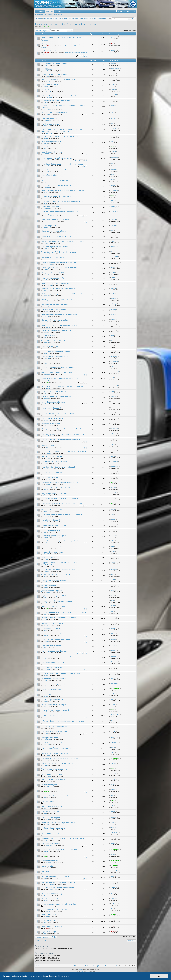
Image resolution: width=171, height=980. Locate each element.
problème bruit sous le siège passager (56, 351)
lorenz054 (46, 52)
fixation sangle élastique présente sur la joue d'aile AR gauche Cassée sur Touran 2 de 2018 (62, 130)
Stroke (113, 854)
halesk (48, 549)
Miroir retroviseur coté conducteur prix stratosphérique (63, 241)
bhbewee (46, 243)
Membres (60, 11)
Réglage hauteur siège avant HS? (54, 596)
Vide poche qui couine (50, 861)
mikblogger (114, 304)
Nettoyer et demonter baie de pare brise (57, 299)
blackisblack (47, 374)
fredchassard (49, 285)
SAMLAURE (114, 887)
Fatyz (45, 517)
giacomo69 (46, 664)
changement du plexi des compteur (55, 320)
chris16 (113, 822)
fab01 (113, 146)
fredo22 (46, 630)
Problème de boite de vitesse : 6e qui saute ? (58, 413)
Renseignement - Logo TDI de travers (55, 909)
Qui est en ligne (42, 946)
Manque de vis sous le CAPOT (53, 273)
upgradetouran (47, 410)
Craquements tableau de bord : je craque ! (57, 367)
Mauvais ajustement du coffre (53, 278)
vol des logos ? (47, 871)
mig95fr (46, 582)
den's (112, 546)
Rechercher (40, 14)
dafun (45, 614)
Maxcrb (45, 66)
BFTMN (113, 704)
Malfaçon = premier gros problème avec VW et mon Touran (64, 294)
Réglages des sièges (49, 932)
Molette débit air (48, 90)
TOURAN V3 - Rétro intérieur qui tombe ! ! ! (58, 575)
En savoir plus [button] (64, 976)
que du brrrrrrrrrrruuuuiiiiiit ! (52, 743)
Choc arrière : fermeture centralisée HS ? (57, 657)
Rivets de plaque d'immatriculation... (55, 811)
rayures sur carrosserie (50, 557)
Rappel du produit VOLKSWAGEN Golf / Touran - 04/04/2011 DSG (60, 564)
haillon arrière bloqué (50, 85)
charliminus (47, 208)
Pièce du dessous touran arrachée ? (55, 662)
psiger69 (46, 322)
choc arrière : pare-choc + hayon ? (54, 456)
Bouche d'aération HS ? (50, 336)
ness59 (113, 105)
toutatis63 (46, 642)
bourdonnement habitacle (51, 629)
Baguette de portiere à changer (53, 552)
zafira (47, 431)
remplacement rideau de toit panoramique (58, 185)
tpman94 (46, 500)
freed (45, 348)
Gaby (45, 39)
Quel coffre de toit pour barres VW (55, 304)
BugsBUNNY (115, 190)
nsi (112, 439)
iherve (47, 76)
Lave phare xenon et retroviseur (54, 257)
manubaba (49, 222)
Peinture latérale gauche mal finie (54, 525)
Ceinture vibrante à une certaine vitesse (57, 796)
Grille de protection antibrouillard (54, 493)
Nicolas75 (46, 554)
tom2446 (113, 79)
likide (112, 141)
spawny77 (114, 267)
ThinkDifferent (115, 689)
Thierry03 (48, 781)
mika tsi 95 (114, 246)
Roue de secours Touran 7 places (54, 64)
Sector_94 (46, 792)
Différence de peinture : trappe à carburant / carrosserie (63, 721)
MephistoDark (47, 160)
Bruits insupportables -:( (51, 520)
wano (112, 601)
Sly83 (113, 124)
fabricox (46, 733)
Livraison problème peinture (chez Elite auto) (58, 876)
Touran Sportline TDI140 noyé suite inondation (59, 252)
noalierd (113, 74)
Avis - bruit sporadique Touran (53, 817)
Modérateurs (46, 27)
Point (112, 909)
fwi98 (45, 527)
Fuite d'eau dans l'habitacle (52, 152)
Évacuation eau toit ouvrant (52, 147)
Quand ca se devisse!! (50, 899)
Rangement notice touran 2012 (53, 206)
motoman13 (47, 745)
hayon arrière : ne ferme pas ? (53, 418)
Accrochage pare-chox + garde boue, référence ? (60, 268)
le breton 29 (47, 364)
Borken (113, 413)
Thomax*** (49, 216)
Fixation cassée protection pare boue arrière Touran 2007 (63, 191)
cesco (113, 540)
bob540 (46, 901)
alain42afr (48, 906)
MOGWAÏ (114, 667)
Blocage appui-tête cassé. (51, 530)
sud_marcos (47, 420)
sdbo (45, 337)
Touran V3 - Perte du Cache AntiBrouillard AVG (59, 325)
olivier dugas (47, 306)
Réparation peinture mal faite (53, 699)
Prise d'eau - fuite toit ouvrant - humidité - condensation (63, 164)
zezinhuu (46, 712)
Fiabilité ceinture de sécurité (52, 623)
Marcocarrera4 (115, 372)
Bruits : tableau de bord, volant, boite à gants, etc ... (61, 541)
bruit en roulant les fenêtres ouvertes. (56, 640)
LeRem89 (46, 766)
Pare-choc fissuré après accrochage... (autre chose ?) (61, 758)
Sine (112, 252)
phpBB (80, 969)
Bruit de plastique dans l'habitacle (54, 651)
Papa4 (45, 723)
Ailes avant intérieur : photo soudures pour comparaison (63, 515)
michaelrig (49, 453)
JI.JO (45, 393)
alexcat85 (46, 301)
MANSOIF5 (47, 358)
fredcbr (45, 182)
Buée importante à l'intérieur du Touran (57, 158)
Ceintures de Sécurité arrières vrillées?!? (57, 100)
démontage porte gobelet (51, 408)
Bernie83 (46, 522)
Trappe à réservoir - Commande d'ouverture (58, 882)
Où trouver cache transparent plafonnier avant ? (60, 315)
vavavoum (46, 369)
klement (46, 143)
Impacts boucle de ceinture (52, 715)
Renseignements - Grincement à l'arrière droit (59, 904)
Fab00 (113, 112)
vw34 (112, 378)
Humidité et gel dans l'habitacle (53, 779)
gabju (47, 505)
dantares (46, 625)
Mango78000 (47, 259)
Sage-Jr (46, 102)
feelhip (45, 659)
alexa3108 (46, 474)
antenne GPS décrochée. (51, 424)
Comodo (113, 617)
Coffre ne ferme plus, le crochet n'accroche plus (60, 136)
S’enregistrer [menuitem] (135, 12)
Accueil (42, 11)
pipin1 (45, 532)
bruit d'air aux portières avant (53, 667)
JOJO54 (48, 911)
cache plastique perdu (50, 738)
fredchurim (46, 686)
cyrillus (45, 404)
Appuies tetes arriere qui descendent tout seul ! (59, 849)
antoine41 (46, 343)
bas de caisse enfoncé (50, 477)
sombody (113, 639)
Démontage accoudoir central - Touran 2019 (58, 79)
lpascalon (114, 288)
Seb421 (46, 138)
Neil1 (45, 648)
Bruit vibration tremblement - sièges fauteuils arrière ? (62, 439)
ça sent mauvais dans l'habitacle (54, 679)
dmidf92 (48, 771)
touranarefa (47, 669)
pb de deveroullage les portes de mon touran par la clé (62, 201)
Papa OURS (49, 846)
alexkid (45, 511)
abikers (45, 353)
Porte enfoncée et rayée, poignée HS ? (56, 710)
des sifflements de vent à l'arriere (54, 462)
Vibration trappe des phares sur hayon (56, 397)
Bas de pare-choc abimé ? (51, 547)
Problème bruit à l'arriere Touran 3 (55, 357)
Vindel (45, 857)
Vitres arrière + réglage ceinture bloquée (57, 601)
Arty (82, 971)
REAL (45, 203)
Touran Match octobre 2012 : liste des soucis (58, 341)
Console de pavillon (49, 226)
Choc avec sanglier (48, 920)
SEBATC (48, 447)
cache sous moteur (49, 585)
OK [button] (159, 976)
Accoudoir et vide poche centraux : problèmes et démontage (60, 213)
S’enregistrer (59, 14)
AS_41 (48, 166)
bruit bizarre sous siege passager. (54, 684)
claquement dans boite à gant (53, 894)
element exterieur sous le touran (54, 231)
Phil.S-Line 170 (115, 715)
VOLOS (46, 587)
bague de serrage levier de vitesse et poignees (59, 262)
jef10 (47, 46)
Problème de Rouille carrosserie (54, 580)
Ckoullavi (113, 731)
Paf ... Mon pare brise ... (50, 855)
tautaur (48, 691)
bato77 (113, 699)
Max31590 (46, 71)
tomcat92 (113, 520)
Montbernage (47, 110)
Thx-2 (113, 241)
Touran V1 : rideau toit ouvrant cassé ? (56, 283)
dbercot (113, 748)
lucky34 (46, 598)
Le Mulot (113, 309)
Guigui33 (48, 787)
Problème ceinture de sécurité (53, 646)
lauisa (45, 813)
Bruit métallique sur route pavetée (55, 247)
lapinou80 (114, 185)
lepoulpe (113, 320)
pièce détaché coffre (49, 175)
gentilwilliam (49, 275)
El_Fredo (46, 269)
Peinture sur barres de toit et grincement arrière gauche (63, 838)
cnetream (48, 327)
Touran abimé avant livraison (53, 914)
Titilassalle (46, 296)
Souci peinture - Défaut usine (53, 926)
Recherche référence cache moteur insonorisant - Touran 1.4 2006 (63, 107)
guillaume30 (47, 187)
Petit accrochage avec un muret (53, 828)
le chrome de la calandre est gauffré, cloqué (58, 823)
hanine (45, 464)
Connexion (49, 14)
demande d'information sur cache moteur (57, 170)
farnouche (114, 472)
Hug (45, 798)
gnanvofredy (114, 37)
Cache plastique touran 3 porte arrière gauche (59, 95)
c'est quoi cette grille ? (50, 785)
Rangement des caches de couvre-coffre (57, 236)
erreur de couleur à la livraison (53, 402)
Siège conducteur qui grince (52, 833)
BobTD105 (114, 211)
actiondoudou (47, 739)
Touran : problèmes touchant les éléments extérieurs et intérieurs (67, 24)
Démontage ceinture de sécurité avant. (56, 180)
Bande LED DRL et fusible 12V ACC (54, 74)
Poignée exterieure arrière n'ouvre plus (56, 196)
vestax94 (46, 538)
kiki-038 (46, 696)
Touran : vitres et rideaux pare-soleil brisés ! (58, 289)
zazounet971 (114, 386)
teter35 (45, 193)
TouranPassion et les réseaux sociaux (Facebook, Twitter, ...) (64, 37)
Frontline (48, 115)
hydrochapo (47, 290)
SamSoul (46, 490)
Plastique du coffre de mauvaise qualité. (57, 748)
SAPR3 (45, 840)
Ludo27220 (49, 97)
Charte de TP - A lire (49, 51)
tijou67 (113, 606)
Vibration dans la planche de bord (54, 769)
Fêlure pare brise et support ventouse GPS (58, 764)
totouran (46, 441)
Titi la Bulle (46, 873)
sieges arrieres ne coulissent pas (54, 705)
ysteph (45, 280)
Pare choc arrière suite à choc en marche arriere (60, 483)
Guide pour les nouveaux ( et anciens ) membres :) (61, 44)
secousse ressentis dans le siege (54, 509)
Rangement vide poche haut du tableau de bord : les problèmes (61, 379)
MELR (113, 402)
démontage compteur (50, 346)
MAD (47, 311)
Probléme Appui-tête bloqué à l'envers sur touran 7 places (64, 612)
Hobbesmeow (115, 562)
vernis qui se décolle (49, 445)
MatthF (48, 81)
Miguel (113, 272)
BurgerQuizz (47, 248)
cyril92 (113, 893)
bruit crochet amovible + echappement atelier (59, 570)
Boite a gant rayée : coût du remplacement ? (58, 888)
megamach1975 (48, 264)
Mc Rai (113, 293)
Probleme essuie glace (50, 119)
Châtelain (114, 152)
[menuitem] (120, 11)
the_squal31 (114, 118)
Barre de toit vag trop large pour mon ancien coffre (61, 673)
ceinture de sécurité (49, 362)
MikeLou (46, 198)
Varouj (45, 619)
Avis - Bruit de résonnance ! (52, 844)
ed (44, 728)
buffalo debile (49, 469)
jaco (45, 868)
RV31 (47, 819)
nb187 (45, 177)
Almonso (46, 425)
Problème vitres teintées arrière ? (54, 472)
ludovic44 (114, 811)
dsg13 (45, 577)
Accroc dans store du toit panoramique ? (57, 330)
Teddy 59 (46, 87)
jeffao (47, 803)
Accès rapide (37, 12)
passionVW (114, 871)
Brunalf (113, 876)
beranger (46, 636)
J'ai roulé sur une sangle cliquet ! (54, 591)
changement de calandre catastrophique (57, 372)
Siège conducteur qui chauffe (53, 774)
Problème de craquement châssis (54, 634)
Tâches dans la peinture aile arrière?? (56, 488)
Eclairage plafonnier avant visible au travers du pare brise (63, 386)
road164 (113, 633)
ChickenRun (49, 133)
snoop (45, 415)
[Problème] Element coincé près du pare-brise (59, 617)
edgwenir (48, 755)
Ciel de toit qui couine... (50, 124)
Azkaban (46, 675)
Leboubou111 (115, 742)
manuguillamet (50, 884)
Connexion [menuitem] (132, 12)
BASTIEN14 (47, 154)
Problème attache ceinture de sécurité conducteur (61, 498)
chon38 (45, 126)
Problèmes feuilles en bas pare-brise (55, 726)
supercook (114, 50)
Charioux (46, 228)
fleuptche (46, 233)
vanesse (46, 701)
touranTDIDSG (115, 860)
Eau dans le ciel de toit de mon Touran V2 (57, 309)
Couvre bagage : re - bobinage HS (54, 536)
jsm (49, 653)
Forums (51, 11)
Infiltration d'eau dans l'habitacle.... (55, 391)
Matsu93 (46, 332)
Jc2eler (113, 590)
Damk (47, 916)
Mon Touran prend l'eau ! (51, 142)
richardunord (114, 158)
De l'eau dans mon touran (51, 689)
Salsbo (48, 825)
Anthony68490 (47, 120)
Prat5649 (113, 136)
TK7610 (46, 559)
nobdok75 (46, 317)
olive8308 (48, 776)
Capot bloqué (47, 69)
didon (45, 895)
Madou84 (48, 92)
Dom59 (45, 603)
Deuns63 (113, 645)
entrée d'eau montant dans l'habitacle (56, 220)
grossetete (46, 571)
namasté (48, 479)
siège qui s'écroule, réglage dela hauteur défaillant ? (61, 429)
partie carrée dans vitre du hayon (54, 732)
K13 (47, 750)
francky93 (46, 680)
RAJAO (46, 707)
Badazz (113, 423)
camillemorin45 (115, 69)
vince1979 (114, 673)
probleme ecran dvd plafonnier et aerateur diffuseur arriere (64, 451)
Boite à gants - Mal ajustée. (52, 790)
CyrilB (45, 878)
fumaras (113, 843)
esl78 (112, 920)
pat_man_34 (47, 254)
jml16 (47, 172)
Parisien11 (46, 238)
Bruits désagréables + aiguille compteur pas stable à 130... (63, 434)
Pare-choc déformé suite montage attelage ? (58, 467)
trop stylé (48, 458)
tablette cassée (47, 866)
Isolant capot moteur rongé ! (52, 806)
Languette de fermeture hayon (53, 606)
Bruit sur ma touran (49, 801)
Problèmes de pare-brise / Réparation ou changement (62, 504)
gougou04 (114, 817)
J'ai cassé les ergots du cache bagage (55, 753)
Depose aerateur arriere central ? (54, 113)
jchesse (46, 495)
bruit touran (46, 694)
